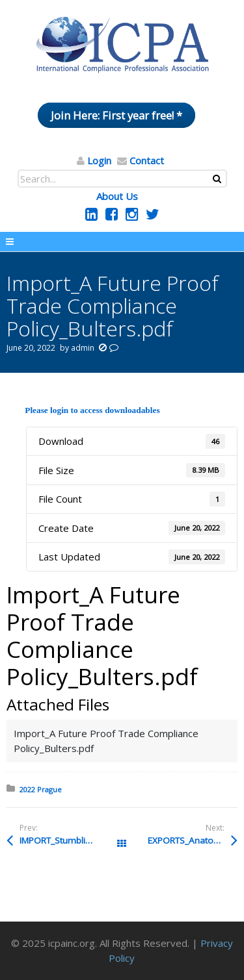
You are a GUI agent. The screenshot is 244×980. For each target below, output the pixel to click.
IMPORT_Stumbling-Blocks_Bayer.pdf (71, 840)
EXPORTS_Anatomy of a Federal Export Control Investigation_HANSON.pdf (192, 840)
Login (99, 160)
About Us (117, 196)
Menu (122, 242)
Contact (147, 160)
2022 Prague (41, 789)
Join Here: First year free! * (116, 115)
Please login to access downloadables (92, 410)
